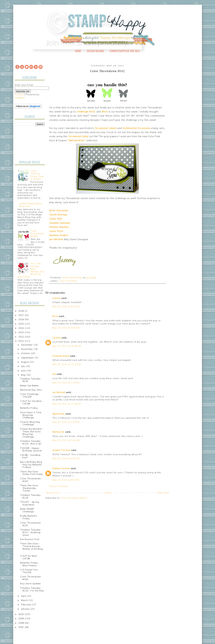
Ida (54, 374)
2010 (22, 614)
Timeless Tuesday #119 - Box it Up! (31, 442)
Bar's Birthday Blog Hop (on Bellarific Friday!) (31, 465)
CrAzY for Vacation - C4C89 (32, 402)
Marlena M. (59, 432)
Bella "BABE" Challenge (27, 510)
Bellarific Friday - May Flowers (30, 564)
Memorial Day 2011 (31, 390)
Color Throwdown (68, 281)
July (23, 366)
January (26, 609)
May (24, 375)
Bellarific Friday (29, 408)
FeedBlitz (20, 98)
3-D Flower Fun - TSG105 (30, 571)
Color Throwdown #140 (31, 578)
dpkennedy (59, 414)
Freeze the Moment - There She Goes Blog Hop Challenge (32, 433)
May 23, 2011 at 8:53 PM (66, 480)
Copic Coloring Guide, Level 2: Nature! (37, 175)
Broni (55, 316)
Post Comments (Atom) (74, 498)
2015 (22, 324)
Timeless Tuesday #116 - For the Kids (32, 589)
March (25, 600)
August (25, 362)
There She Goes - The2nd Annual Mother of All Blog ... (31, 547)
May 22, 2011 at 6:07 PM (66, 458)
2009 (22, 618)
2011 (22, 341)
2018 (22, 311)
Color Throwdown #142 (31, 480)
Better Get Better (29, 386)
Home (78, 51)
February (27, 604)
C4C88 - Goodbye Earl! (30, 456)
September (28, 358)
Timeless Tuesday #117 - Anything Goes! (30, 532)
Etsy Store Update (30, 584)
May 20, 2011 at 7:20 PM (66, 422)
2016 (22, 319)
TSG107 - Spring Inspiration (30, 503)
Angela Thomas (61, 450)
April (24, 596)
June (24, 371)
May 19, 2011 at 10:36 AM (67, 346)
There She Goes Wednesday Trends (29, 488)
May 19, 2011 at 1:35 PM (66, 383)
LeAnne (57, 298)
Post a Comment (59, 486)
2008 (22, 623)
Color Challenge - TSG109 (30, 395)
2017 (22, 315)
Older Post (163, 493)
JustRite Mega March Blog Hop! (31, 205)
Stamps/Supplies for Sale (125, 51)
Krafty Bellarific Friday (29, 517)
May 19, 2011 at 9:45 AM (66, 328)
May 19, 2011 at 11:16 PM (67, 404)
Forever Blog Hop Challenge (30, 423)
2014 (22, 328)
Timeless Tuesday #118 (30, 496)
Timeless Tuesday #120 (30, 380)
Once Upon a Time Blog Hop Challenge (31, 415)
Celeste (57, 338)
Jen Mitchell (59, 392)
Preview (19, 94)
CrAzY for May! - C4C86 (29, 557)
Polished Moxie (61, 356)
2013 (22, 332)
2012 (22, 337)
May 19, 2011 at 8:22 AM (66, 306)
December (27, 345)
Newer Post (53, 493)
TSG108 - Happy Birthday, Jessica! (31, 449)
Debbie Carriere (61, 468)
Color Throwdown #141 (31, 524)
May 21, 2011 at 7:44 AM (66, 440)
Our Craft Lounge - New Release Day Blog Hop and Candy (31, 270)
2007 (22, 627)
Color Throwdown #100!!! (37, 234)
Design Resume (95, 51)
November (27, 349)
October (26, 353)
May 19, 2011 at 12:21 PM (67, 364)
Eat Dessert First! (30, 539)
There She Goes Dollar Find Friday (31, 473)
